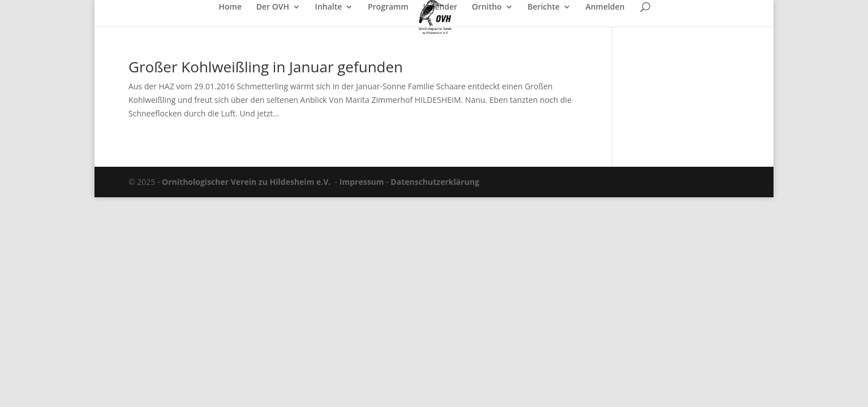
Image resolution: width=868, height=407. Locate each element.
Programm (388, 7)
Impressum (362, 182)
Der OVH (273, 7)
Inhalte (329, 7)
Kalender (440, 7)
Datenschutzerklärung (435, 182)
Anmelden (605, 7)
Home (231, 7)
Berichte (543, 7)
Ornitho (487, 7)
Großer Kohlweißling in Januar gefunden (266, 67)
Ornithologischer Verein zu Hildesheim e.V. (246, 182)
